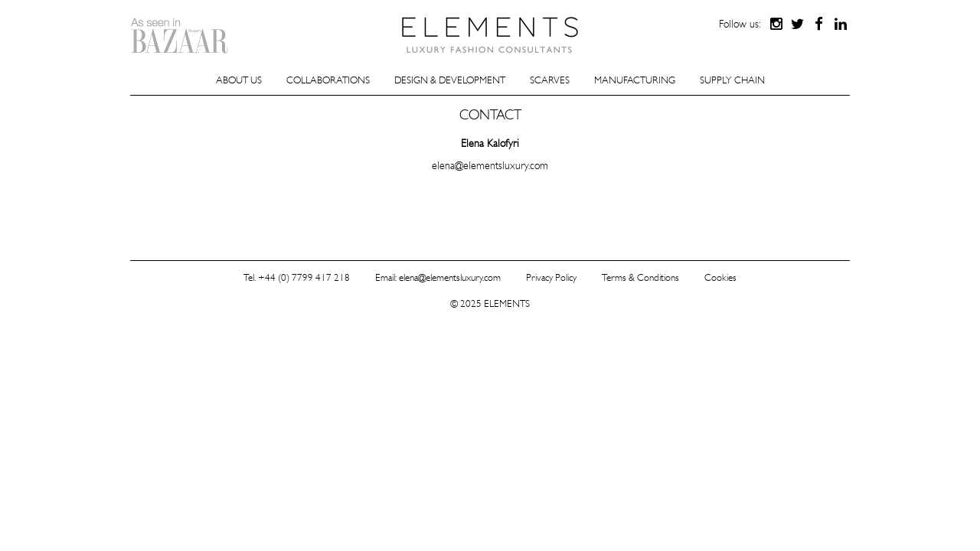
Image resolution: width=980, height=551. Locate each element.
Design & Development (450, 80)
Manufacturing (635, 80)
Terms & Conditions (640, 277)
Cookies (720, 277)
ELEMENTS (490, 35)
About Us (239, 80)
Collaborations (328, 80)
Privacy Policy (551, 277)
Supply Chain (732, 80)
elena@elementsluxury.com (490, 165)
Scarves (550, 80)
